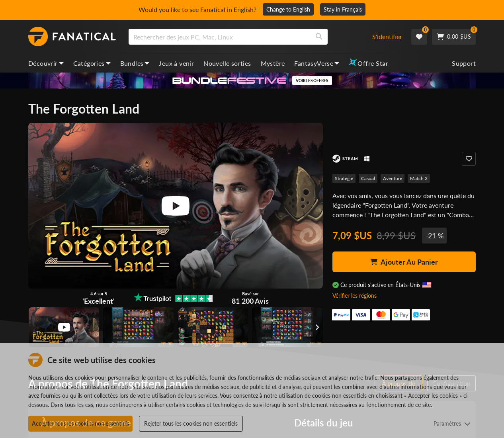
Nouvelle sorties (227, 63)
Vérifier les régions (355, 296)
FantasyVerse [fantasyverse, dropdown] (317, 63)
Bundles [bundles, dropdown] (135, 63)
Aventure (393, 178)
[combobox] (245, 37)
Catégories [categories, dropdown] (92, 63)
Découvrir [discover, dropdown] (46, 63)
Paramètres (452, 423)
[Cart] (454, 37)
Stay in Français (343, 9)
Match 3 (419, 178)
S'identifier (387, 36)
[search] (220, 37)
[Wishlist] (419, 37)
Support (464, 63)
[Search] (319, 37)
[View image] (64, 327)
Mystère (273, 63)
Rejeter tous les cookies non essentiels (191, 423)
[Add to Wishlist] (469, 159)
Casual (368, 178)
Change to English (288, 9)
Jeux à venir (176, 63)
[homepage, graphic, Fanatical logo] (72, 37)
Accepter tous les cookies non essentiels (80, 423)
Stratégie (344, 178)
